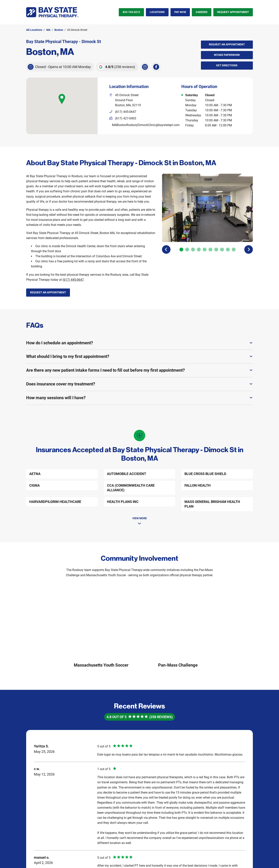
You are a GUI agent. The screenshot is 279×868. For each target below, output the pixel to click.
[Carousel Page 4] (199, 250)
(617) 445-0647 (73, 280)
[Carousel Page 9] (228, 250)
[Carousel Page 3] (193, 250)
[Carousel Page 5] (205, 250)
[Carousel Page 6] (210, 250)
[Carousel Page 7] (216, 250)
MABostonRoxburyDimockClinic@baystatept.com (146, 125)
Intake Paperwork (220, 54)
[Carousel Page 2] (187, 250)
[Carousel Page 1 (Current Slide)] (181, 250)
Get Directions (219, 64)
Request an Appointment (227, 44)
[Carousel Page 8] (222, 250)
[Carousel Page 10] (234, 250)
